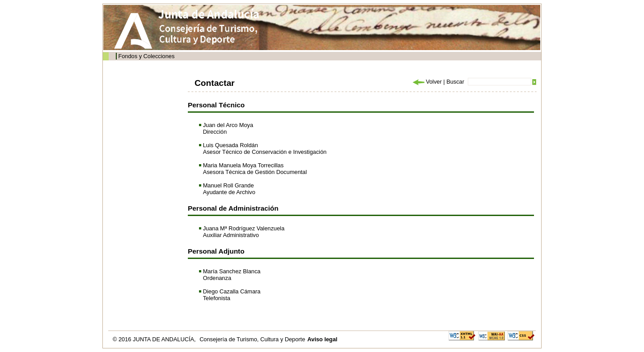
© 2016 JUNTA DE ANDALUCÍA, (155, 339)
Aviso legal (322, 339)
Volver (427, 82)
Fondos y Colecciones (146, 56)
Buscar (455, 82)
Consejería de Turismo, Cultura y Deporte (252, 339)
